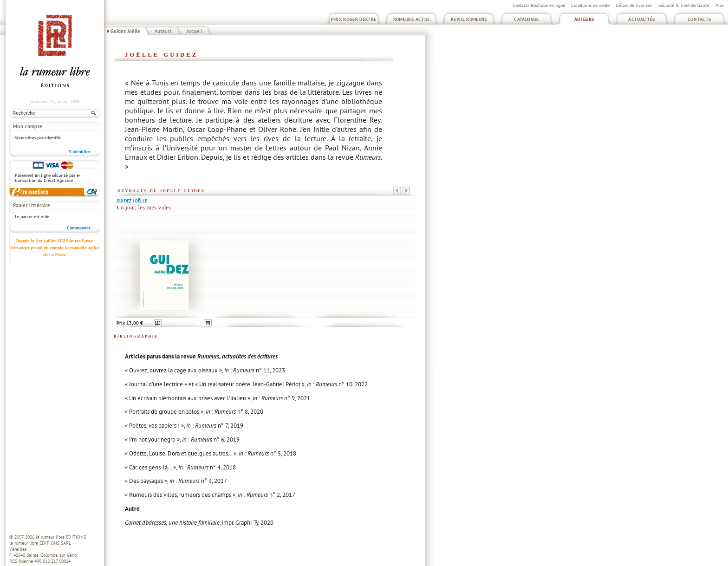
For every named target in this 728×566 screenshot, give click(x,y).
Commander (79, 228)
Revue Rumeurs (469, 19)
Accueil (194, 31)
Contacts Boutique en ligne (539, 5)
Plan (720, 5)
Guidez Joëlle (125, 31)
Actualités (642, 19)
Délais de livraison (634, 5)
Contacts (699, 19)
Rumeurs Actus (412, 19)
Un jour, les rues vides (144, 208)
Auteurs (584, 19)
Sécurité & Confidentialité (684, 5)
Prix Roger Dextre (354, 19)
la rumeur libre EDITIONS (61, 537)
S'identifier (80, 152)
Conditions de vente (590, 5)
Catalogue (526, 19)
